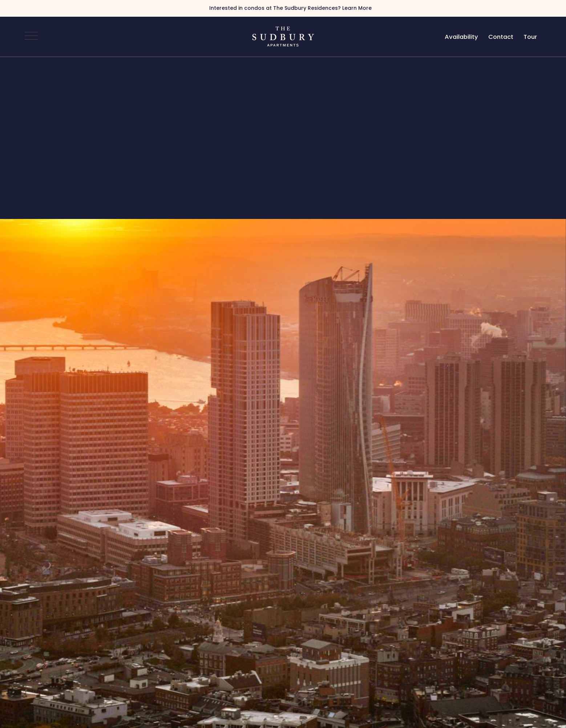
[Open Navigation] (31, 37)
